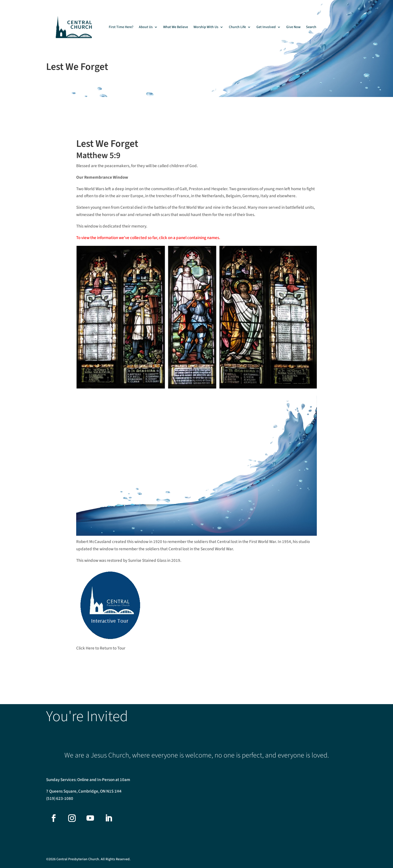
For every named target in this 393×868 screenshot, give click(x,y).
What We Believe (176, 27)
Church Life (237, 27)
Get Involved (266, 27)
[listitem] (97, 306)
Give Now (293, 27)
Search (311, 27)
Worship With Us (206, 27)
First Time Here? (121, 27)
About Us (146, 27)
